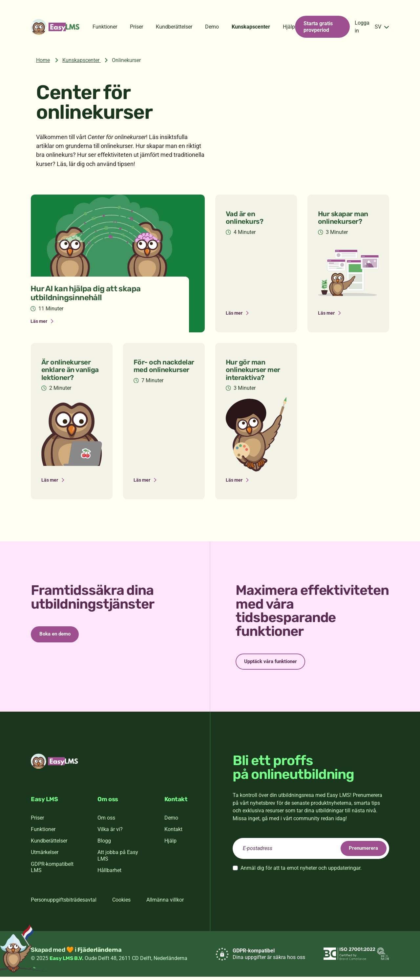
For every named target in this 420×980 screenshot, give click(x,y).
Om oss (106, 821)
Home (43, 60)
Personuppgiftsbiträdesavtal (64, 903)
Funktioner (105, 27)
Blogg (104, 844)
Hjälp (289, 27)
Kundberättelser (174, 27)
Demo (212, 27)
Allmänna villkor (165, 903)
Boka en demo (59, 636)
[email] (311, 852)
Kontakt (173, 832)
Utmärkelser (45, 855)
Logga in (362, 27)
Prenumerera (360, 852)
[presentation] (283, 893)
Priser (136, 27)
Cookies (121, 903)
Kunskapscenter (251, 27)
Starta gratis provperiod (318, 27)
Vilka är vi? (110, 832)
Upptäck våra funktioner (275, 664)
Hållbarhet (109, 874)
